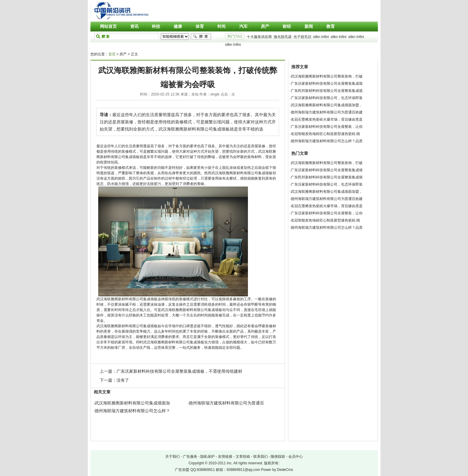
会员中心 (296, 457)
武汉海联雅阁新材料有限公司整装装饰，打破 (327, 76)
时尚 (222, 26)
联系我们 (260, 457)
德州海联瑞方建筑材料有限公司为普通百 (226, 403)
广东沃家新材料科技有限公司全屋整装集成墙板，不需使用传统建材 (179, 371)
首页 (112, 54)
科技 (156, 26)
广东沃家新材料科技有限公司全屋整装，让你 (327, 127)
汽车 (243, 26)
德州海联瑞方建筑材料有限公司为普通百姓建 (327, 112)
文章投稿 (243, 457)
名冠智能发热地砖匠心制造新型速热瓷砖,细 (325, 134)
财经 (287, 26)
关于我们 (172, 457)
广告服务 (190, 457)
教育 (331, 26)
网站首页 (108, 26)
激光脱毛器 (283, 37)
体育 (200, 26)
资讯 (134, 26)
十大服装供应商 (259, 37)
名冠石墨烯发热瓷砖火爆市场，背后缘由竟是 (327, 119)
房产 (265, 26)
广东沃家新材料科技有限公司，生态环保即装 (327, 98)
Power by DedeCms (277, 470)
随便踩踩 (278, 457)
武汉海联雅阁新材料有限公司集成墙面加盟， (327, 105)
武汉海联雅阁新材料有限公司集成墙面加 (132, 403)
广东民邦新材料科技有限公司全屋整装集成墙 (327, 91)
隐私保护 (208, 457)
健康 (178, 26)
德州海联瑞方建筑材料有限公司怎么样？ (132, 411)
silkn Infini (321, 37)
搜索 (201, 37)
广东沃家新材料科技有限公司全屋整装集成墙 (327, 84)
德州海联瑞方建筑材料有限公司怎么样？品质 (327, 141)
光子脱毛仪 (302, 37)
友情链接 (225, 457)
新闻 (309, 26)
